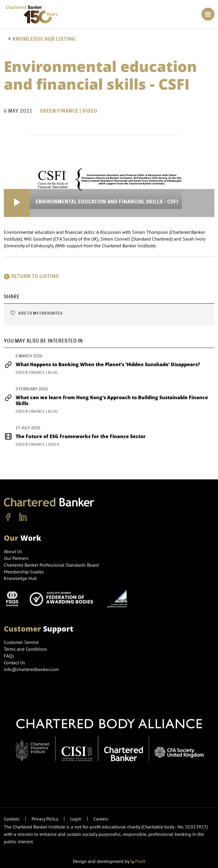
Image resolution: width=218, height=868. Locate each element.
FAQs (9, 656)
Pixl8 (138, 861)
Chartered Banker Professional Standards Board (51, 565)
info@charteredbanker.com (32, 669)
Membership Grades (24, 572)
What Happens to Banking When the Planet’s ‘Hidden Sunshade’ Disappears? (103, 364)
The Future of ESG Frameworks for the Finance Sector (75, 436)
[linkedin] (23, 517)
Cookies (12, 819)
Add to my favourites (36, 313)
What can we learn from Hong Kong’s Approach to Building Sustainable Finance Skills (106, 400)
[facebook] (8, 517)
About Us (13, 551)
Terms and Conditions (26, 649)
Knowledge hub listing (44, 39)
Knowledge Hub (20, 578)
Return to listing (31, 276)
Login (76, 819)
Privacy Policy (45, 819)
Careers (101, 819)
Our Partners (16, 558)
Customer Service (21, 642)
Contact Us (14, 662)
